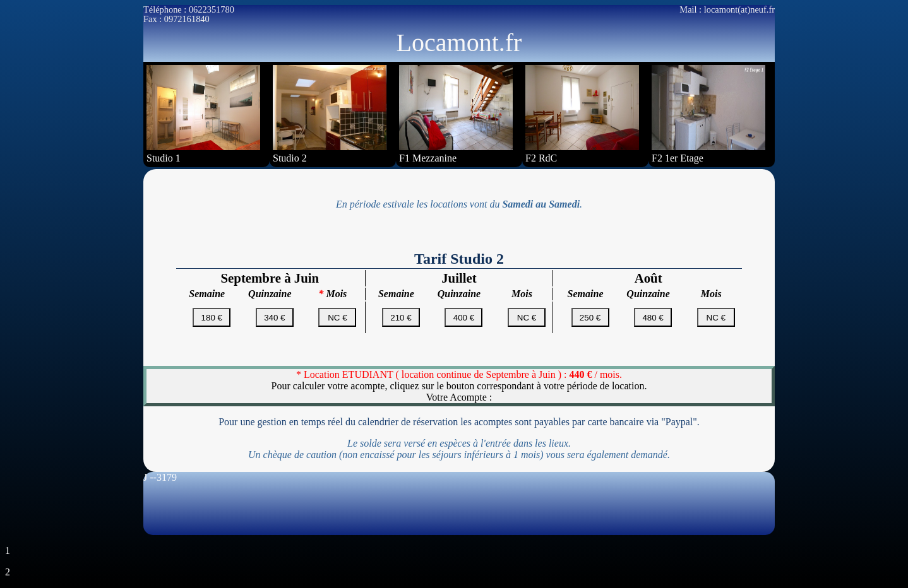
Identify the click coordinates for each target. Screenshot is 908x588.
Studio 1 (203, 114)
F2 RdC (582, 114)
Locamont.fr (459, 43)
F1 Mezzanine (456, 114)
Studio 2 (330, 114)
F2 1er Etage (708, 114)
